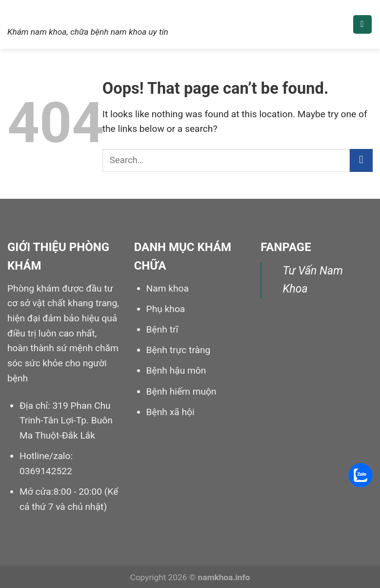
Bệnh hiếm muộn (181, 391)
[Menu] (362, 25)
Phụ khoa (166, 309)
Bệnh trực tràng (179, 350)
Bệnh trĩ (162, 329)
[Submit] (361, 160)
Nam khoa (48, 13)
